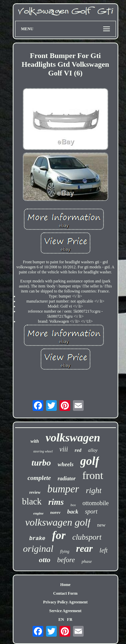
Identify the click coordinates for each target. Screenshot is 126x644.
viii (64, 449)
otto (45, 560)
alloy (93, 450)
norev (55, 512)
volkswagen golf (58, 522)
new (101, 525)
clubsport (87, 537)
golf (90, 461)
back (73, 512)
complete (39, 478)
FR (70, 620)
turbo (41, 463)
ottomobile (96, 503)
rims (56, 502)
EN (61, 620)
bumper (63, 489)
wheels (66, 464)
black (32, 501)
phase (87, 561)
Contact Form (65, 593)
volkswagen (73, 438)
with (35, 441)
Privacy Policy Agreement (65, 602)
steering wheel (43, 451)
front (93, 475)
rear (84, 548)
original (38, 549)
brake (37, 539)
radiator (67, 478)
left (103, 550)
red (78, 450)
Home (65, 585)
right (94, 490)
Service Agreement (65, 611)
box (73, 505)
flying (65, 551)
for (59, 535)
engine (38, 513)
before (66, 560)
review (35, 492)
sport (91, 512)
